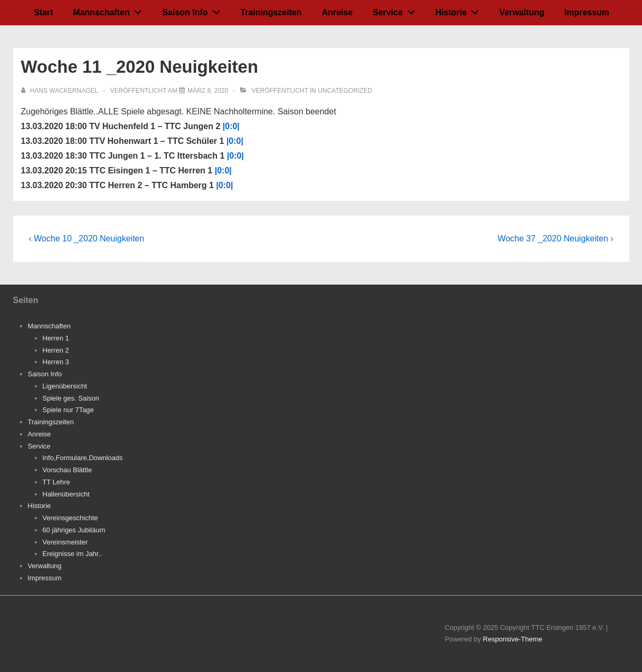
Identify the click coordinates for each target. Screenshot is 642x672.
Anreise (337, 12)
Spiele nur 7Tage (68, 410)
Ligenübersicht (65, 386)
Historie (460, 10)
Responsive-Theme (513, 639)
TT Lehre (57, 482)
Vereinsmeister (65, 542)
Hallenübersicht (66, 494)
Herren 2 (56, 350)
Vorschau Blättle (67, 470)
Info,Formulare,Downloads (83, 458)
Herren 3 (56, 362)
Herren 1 (56, 338)
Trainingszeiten (271, 12)
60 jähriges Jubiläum (74, 530)
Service (397, 10)
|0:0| (231, 126)
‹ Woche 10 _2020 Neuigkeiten (87, 238)
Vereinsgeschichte (71, 518)
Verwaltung (522, 12)
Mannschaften (110, 10)
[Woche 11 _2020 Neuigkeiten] (208, 91)
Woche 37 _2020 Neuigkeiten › (555, 238)
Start (43, 12)
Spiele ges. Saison (71, 398)
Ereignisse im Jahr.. (72, 554)
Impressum (586, 12)
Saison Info (194, 10)
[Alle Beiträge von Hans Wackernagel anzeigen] (61, 91)
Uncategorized (345, 91)
